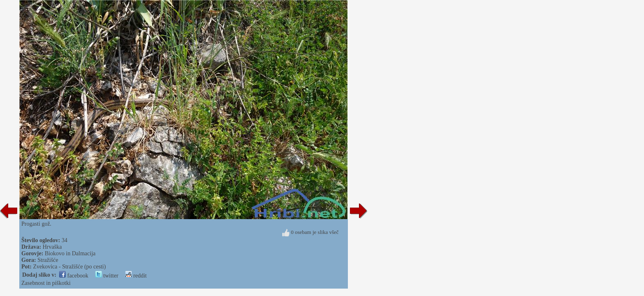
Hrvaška (52, 247)
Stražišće (48, 260)
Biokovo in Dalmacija (70, 253)
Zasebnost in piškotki (46, 283)
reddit (136, 276)
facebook (74, 276)
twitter (107, 276)
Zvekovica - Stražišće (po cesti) (69, 267)
